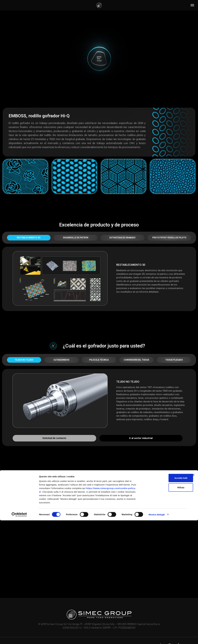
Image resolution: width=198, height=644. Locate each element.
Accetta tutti (166, 602)
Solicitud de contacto (54, 438)
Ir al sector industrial (141, 438)
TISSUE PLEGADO (174, 360)
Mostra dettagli (157, 638)
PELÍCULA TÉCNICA (99, 360)
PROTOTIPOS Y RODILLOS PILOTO (169, 238)
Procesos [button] (119, 477)
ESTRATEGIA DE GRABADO (122, 238)
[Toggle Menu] (192, 5)
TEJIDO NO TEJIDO (24, 360)
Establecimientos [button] (86, 477)
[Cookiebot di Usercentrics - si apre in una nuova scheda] (19, 638)
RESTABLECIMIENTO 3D (29, 238)
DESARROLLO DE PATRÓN (76, 238)
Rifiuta (166, 611)
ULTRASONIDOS (61, 360)
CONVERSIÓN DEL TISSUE (136, 360)
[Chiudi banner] (193, 598)
